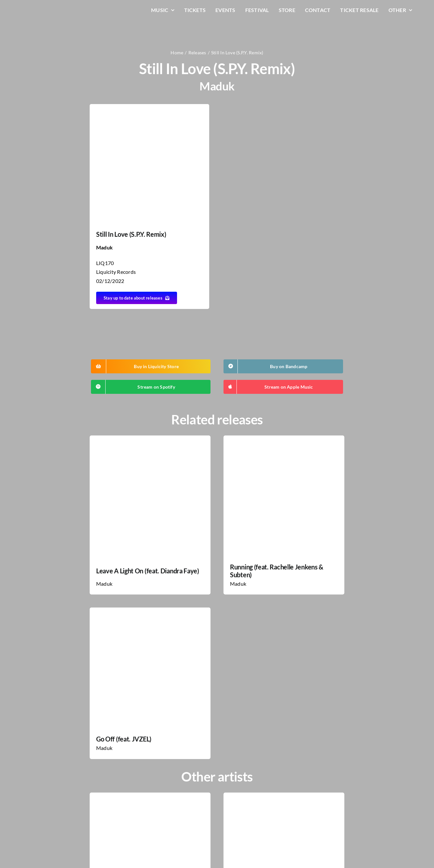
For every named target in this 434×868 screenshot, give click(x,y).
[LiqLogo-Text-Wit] (46, 9)
